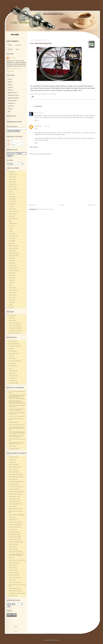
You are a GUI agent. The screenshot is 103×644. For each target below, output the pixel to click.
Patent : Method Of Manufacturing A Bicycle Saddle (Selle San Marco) (16, 555)
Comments (12, 144)
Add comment (34, 147)
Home (62, 205)
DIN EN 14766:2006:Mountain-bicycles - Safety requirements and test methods (17, 432)
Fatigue (10, 221)
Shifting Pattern (12, 260)
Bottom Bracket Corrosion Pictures (16, 487)
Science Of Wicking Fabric (14, 563)
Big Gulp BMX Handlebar (14, 344)
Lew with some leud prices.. (41, 43)
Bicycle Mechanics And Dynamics (16, 474)
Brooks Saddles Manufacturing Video (16, 491)
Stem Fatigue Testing (13, 570)
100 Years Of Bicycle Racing (15, 323)
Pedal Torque (11, 558)
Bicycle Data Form (13, 184)
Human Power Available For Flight (16, 542)
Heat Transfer (11, 243)
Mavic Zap (11, 368)
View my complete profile (14, 68)
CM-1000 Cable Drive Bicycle (15, 346)
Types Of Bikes (12, 318)
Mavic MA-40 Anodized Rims (15, 361)
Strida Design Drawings (14, 572)
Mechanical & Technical (14, 253)
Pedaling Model (12, 258)
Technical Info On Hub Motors (15, 577)
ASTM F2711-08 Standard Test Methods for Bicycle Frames (17, 413)
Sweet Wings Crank (13, 378)
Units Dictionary (12, 300)
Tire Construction (12, 580)
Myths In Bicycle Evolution (14, 333)
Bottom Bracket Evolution (14, 489)
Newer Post (91, 205)
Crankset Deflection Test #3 (14, 501)
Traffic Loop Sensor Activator (15, 582)
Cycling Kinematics (13, 506)
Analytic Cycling (12, 179)
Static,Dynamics (12, 280)
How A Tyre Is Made (13, 529)
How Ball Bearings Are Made (15, 534)
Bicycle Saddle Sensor (13, 479)
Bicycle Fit (11, 192)
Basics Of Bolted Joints (13, 464)
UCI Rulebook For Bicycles (14, 449)
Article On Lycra (12, 462)
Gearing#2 (11, 231)
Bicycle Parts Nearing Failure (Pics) (16, 477)
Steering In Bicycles (13, 568)
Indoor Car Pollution (13, 547)
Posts (10, 141)
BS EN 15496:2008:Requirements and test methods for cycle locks (16, 443)
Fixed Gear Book (12, 320)
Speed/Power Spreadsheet (14, 270)
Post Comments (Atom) (46, 209)
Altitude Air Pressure (13, 174)
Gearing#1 (11, 228)
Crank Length (12, 216)
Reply (36, 120)
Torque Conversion (13, 295)
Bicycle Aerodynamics (13, 469)
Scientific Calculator (13, 268)
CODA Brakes (12, 349)
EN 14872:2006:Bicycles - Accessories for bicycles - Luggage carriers (17, 436)
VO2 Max (11, 305)
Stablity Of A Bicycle (13, 565)
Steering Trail (11, 283)
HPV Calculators (12, 241)
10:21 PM (41, 113)
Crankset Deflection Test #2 (14, 499)
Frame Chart (11, 226)
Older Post (33, 205)
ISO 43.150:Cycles (13, 446)
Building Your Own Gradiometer (15, 494)
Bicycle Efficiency (12, 187)
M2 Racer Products (13, 358)
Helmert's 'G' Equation (13, 246)
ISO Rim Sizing (12, 251)
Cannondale (10, 71)
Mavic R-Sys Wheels (13, 366)
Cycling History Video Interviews (16, 330)
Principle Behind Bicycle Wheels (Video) (17, 560)
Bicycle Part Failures (13, 341)
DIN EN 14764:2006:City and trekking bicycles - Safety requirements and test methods (17, 428)
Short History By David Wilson (15, 325)
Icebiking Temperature (13, 248)
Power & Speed (12, 263)
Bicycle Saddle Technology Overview (16, 482)
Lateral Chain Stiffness (13, 549)
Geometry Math (12, 238)
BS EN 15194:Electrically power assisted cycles (17, 440)
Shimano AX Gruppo (13, 371)
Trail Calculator (12, 292)
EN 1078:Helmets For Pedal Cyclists (16, 425)
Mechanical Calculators (13, 256)
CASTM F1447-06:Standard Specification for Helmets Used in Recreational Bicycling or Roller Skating (17, 402)
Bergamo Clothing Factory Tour (15, 467)
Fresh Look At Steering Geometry (16, 522)
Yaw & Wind (11, 307)
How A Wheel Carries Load (14, 532)
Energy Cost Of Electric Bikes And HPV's (16, 512)
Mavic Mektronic (12, 363)
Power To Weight (12, 265)
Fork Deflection (12, 517)
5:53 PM (47, 126)
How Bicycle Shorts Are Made (15, 537)
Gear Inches (11, 206)
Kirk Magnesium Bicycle (14, 353)
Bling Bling (38, 94)
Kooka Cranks (12, 356)
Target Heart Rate (12, 288)
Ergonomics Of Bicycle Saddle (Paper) (17, 515)
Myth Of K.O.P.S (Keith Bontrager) (16, 552)
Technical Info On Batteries (14, 575)
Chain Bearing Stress (13, 211)
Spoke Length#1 (12, 273)
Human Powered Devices (14, 544)
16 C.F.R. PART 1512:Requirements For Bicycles (17, 392)
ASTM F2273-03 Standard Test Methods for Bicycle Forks (17, 406)
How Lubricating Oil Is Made (15, 539)
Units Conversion (12, 297)
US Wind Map (12, 302)
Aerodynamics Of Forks (14, 457)
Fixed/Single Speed (13, 224)
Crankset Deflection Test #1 (14, 496)
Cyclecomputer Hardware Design (15, 504)
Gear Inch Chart (12, 233)
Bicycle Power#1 (12, 199)
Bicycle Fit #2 (12, 194)
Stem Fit (10, 285)
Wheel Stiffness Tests (13, 596)
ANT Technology (12, 459)
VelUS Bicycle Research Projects (15, 591)
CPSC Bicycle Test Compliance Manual (17, 416)
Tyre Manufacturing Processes (15, 588)
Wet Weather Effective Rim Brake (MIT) (17, 593)
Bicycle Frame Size (13, 189)
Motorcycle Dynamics (13, 290)
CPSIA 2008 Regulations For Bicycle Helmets (16, 419)
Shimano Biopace (12, 373)
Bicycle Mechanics (13, 196)
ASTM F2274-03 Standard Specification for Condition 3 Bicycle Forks (17, 410)
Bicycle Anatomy (12, 316)
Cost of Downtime (12, 214)
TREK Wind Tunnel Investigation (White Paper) (17, 585)
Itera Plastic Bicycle (13, 351)
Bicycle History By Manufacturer (16, 328)
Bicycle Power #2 (12, 201)
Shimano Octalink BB (13, 376)
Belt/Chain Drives (12, 182)
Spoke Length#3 (12, 278)
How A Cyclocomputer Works (15, 527)
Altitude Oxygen (12, 177)
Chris (36, 113)
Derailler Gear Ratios (13, 236)
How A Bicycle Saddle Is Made (15, 525)
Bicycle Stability (12, 204)
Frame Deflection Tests (13, 520)
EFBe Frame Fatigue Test (14, 422)
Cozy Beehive (20, 22)
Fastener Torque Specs (13, 219)
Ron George (38, 126)
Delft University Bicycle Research (16, 509)
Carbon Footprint (12, 209)
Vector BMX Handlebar (14, 383)
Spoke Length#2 (12, 275)
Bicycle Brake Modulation (14, 472)
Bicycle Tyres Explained (14, 484)
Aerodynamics (12, 172)
